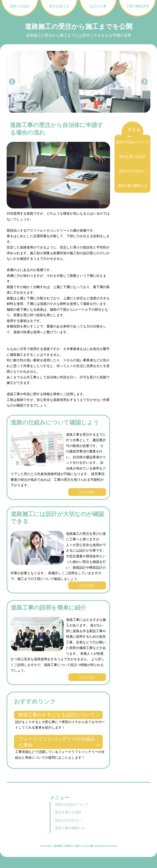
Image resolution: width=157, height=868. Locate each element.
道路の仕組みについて (132, 142)
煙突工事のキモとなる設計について (57, 715)
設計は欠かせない (132, 171)
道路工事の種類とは (132, 186)
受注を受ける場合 (132, 157)
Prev (12, 82)
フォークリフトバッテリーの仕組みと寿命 (57, 742)
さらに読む (87, 492)
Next (145, 82)
